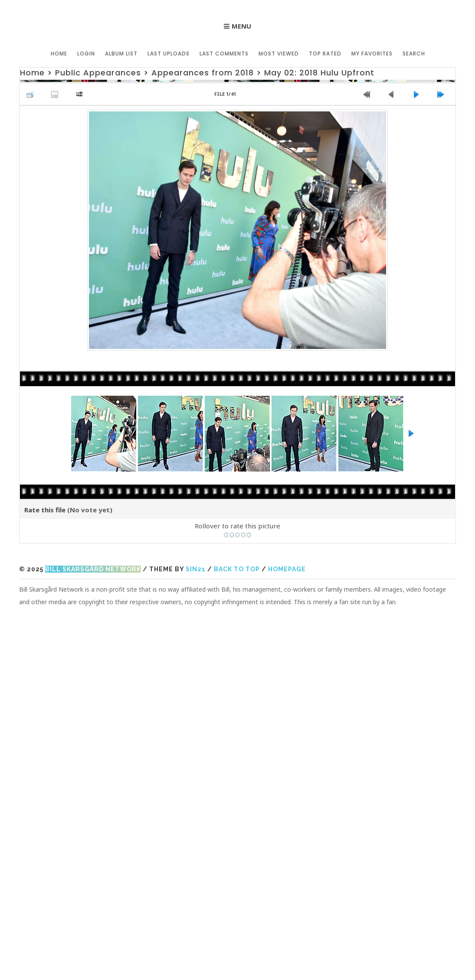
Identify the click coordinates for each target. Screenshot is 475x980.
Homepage (287, 569)
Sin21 (196, 569)
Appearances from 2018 (203, 73)
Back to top (237, 569)
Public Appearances (98, 73)
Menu (241, 26)
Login (86, 54)
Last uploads (169, 54)
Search (414, 54)
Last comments (224, 54)
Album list (121, 54)
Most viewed (279, 54)
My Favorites (372, 54)
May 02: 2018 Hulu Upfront (319, 73)
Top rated (325, 54)
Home (59, 54)
